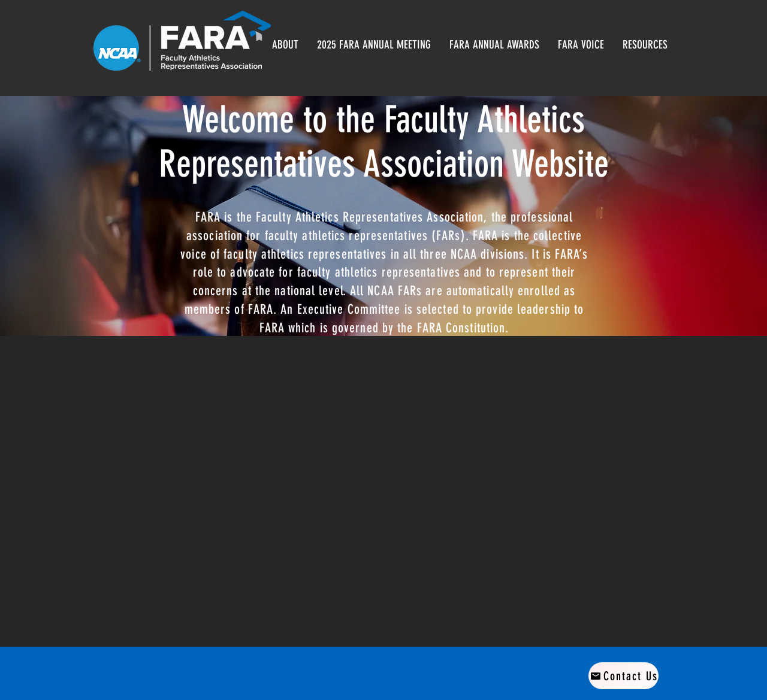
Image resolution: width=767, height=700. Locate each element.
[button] (494, 45)
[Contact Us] (623, 676)
